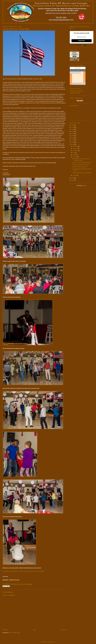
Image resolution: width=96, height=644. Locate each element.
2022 (73, 129)
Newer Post (5, 630)
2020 (73, 134)
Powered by (82, 45)
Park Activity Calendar (75, 93)
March (74, 155)
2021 (73, 132)
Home (34, 630)
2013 (73, 180)
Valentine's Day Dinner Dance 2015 (81, 165)
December (75, 146)
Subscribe (82, 41)
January (75, 175)
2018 (73, 138)
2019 (73, 136)
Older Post (63, 630)
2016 (73, 142)
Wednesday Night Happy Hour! (80, 167)
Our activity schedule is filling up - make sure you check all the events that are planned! (23, 571)
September (75, 150)
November (75, 148)
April (74, 153)
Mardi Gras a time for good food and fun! (82, 163)
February (75, 157)
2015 (73, 144)
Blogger (84, 186)
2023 (73, 127)
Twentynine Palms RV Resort (77, 91)
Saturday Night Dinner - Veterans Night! (82, 173)
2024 (73, 125)
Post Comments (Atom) (15, 633)
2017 (73, 140)
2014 (73, 178)
